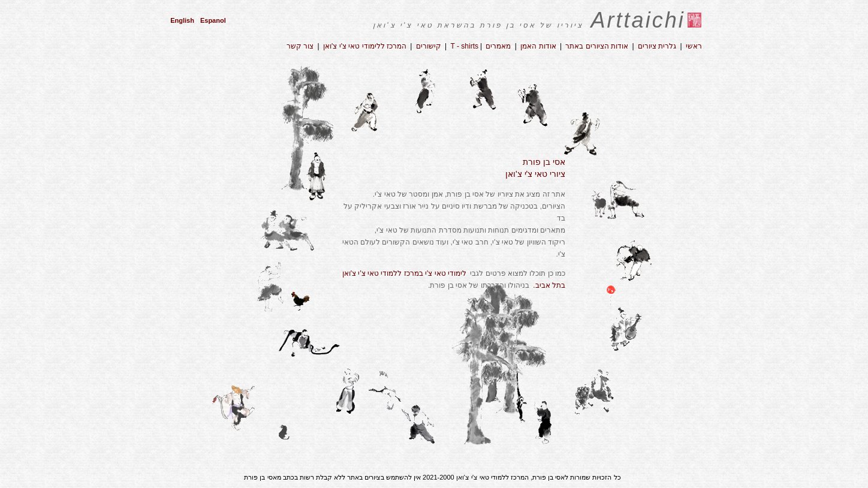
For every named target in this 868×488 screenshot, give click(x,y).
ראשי (694, 46)
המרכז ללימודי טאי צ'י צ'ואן (366, 46)
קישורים (429, 46)
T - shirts (465, 46)
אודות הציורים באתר (597, 46)
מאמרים (498, 46)
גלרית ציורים (657, 46)
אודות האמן (537, 46)
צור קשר (300, 46)
